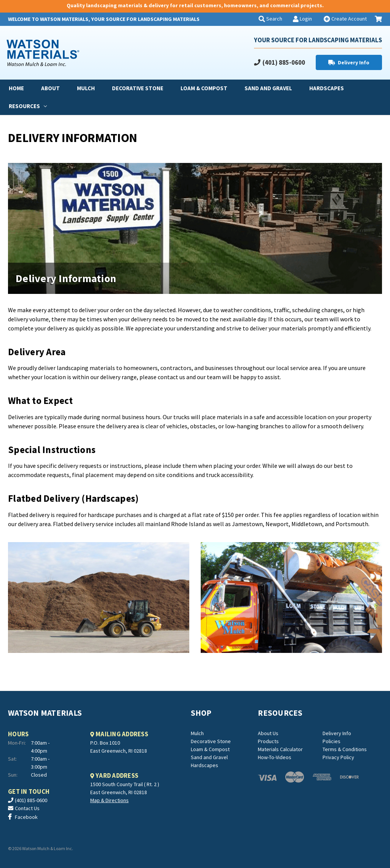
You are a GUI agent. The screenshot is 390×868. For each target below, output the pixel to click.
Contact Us (27, 808)
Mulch (86, 88)
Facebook (26, 817)
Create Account (348, 19)
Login (305, 19)
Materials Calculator (280, 749)
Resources (28, 106)
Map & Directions (109, 800)
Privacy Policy (338, 757)
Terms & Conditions (345, 749)
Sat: (12, 759)
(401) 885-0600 (284, 62)
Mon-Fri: (17, 743)
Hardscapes (327, 88)
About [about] (50, 88)
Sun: (13, 775)
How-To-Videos (275, 757)
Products (268, 741)
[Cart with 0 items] (378, 19)
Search (274, 19)
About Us (268, 733)
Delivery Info (354, 62)
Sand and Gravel (268, 88)
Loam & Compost (204, 88)
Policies (332, 741)
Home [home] (16, 88)
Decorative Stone (138, 88)
